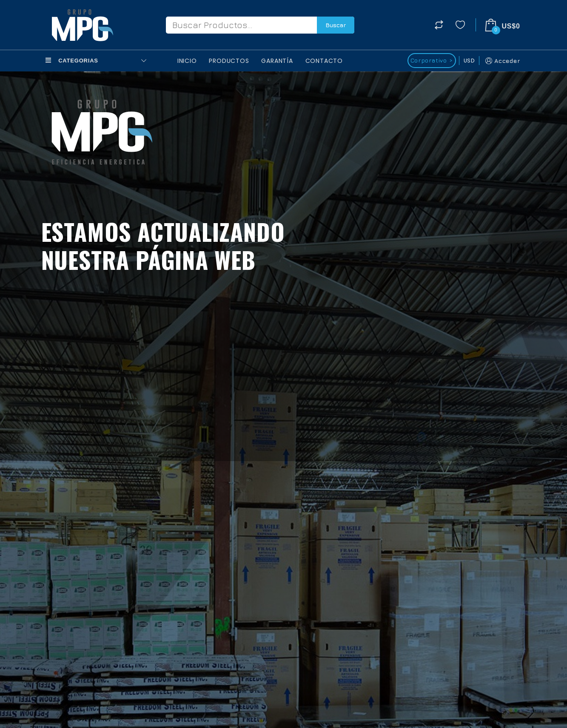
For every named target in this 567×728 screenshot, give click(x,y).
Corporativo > (432, 60)
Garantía (277, 61)
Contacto (324, 61)
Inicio (187, 61)
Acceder (502, 61)
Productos (229, 61)
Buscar (336, 25)
